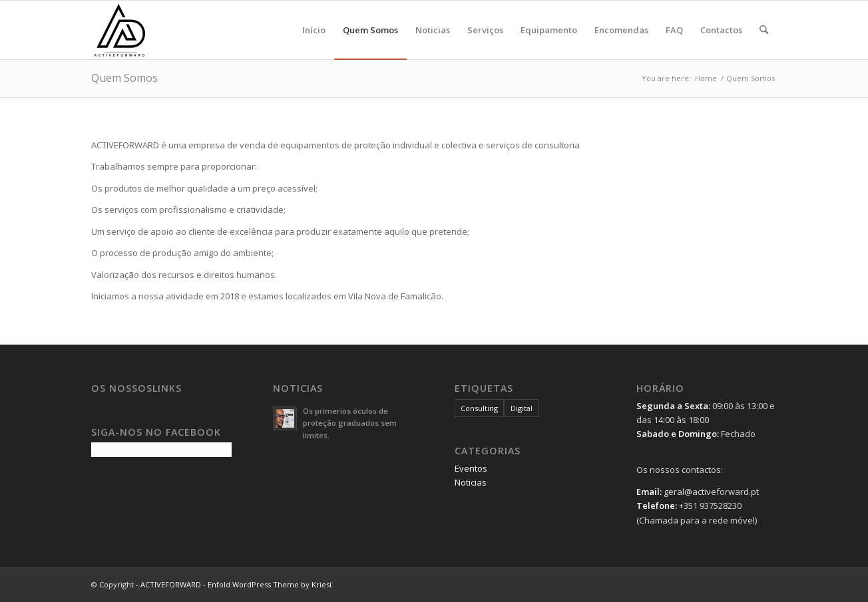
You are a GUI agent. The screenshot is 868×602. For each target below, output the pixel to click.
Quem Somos (124, 78)
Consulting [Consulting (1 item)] (479, 408)
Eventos (471, 468)
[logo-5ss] (155, 30)
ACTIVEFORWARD (171, 584)
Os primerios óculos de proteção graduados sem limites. (350, 423)
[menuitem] (314, 30)
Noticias (471, 482)
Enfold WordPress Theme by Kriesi (270, 584)
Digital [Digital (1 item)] (522, 408)
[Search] (764, 30)
